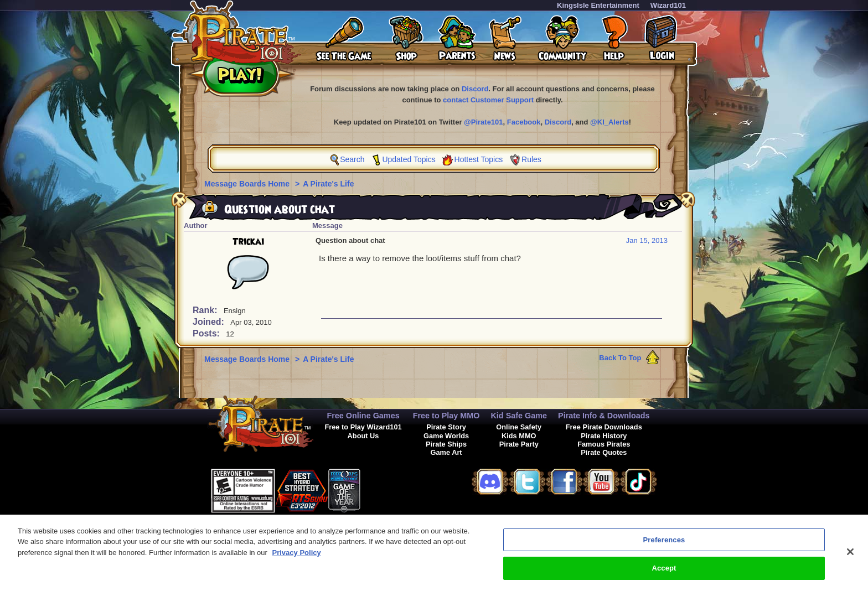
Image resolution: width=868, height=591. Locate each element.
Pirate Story (446, 427)
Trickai (248, 242)
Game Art (446, 452)
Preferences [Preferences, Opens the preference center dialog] (664, 547)
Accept (664, 575)
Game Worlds (446, 436)
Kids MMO (519, 436)
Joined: (210, 322)
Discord (475, 89)
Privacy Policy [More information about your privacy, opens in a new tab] (297, 560)
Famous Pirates (604, 444)
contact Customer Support (488, 100)
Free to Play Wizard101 (363, 427)
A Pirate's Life (328, 184)
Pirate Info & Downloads (604, 416)
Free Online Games (363, 416)
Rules (531, 159)
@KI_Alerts (609, 122)
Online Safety (519, 427)
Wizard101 (668, 5)
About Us (363, 436)
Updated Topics (409, 159)
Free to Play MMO (446, 416)
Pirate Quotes (604, 452)
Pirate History (604, 436)
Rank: (206, 310)
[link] (388, 489)
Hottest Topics (479, 159)
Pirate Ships (446, 444)
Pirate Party (519, 444)
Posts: (207, 333)
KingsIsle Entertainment (598, 5)
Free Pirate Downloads (604, 427)
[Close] (850, 559)
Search (352, 159)
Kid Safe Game (519, 416)
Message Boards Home (248, 184)
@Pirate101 (484, 122)
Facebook (524, 122)
